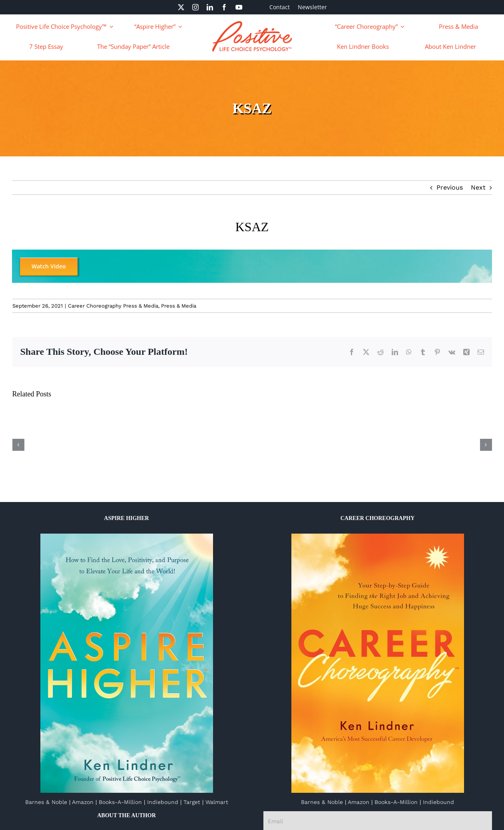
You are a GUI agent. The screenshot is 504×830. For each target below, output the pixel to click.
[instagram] (195, 7)
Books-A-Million (120, 802)
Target (192, 802)
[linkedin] (210, 7)
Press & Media (179, 306)
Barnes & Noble (46, 802)
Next (478, 187)
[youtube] (239, 7)
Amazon (83, 802)
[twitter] (181, 7)
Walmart (217, 802)
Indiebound (163, 802)
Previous (450, 187)
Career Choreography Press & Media (113, 306)
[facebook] (224, 7)
